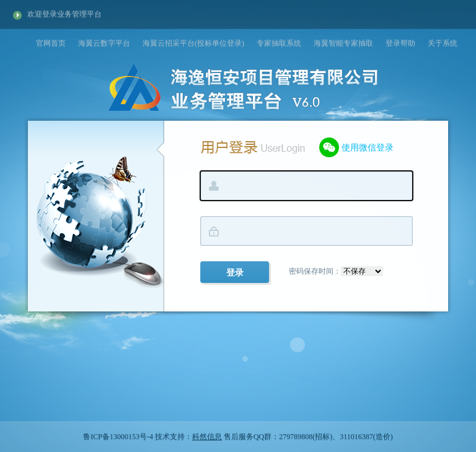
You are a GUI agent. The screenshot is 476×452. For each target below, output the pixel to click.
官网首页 (51, 43)
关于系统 (443, 43)
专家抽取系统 (279, 43)
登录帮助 (400, 43)
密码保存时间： (336, 271)
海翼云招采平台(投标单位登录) (193, 43)
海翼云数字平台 (104, 43)
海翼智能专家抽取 (343, 43)
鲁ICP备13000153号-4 (118, 437)
